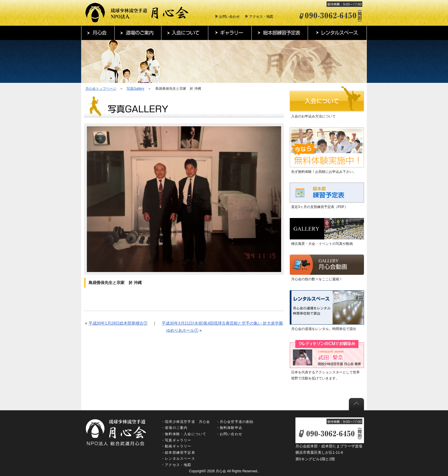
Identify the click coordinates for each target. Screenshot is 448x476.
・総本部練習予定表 (178, 453)
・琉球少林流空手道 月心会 (186, 422)
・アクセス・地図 (176, 465)
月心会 (221, 471)
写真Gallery (135, 89)
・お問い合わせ (229, 434)
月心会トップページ (101, 89)
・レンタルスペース (178, 459)
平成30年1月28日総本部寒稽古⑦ (118, 323)
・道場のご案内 (174, 428)
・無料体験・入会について (184, 434)
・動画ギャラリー (176, 446)
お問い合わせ (229, 17)
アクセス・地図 (261, 17)
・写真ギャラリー (176, 440)
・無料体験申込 (229, 428)
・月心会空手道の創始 (235, 422)
